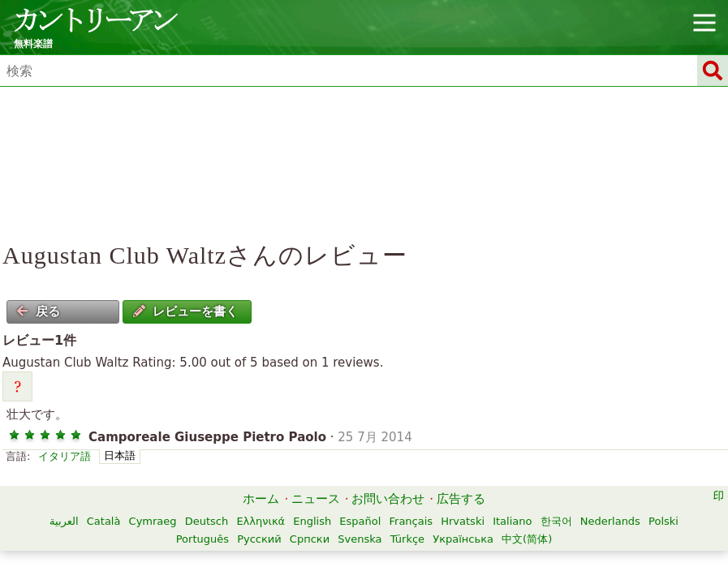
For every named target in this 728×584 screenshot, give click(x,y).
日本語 (120, 455)
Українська (463, 539)
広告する (461, 499)
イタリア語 (65, 456)
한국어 (556, 521)
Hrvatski (463, 521)
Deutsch (207, 521)
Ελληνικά (261, 521)
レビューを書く (185, 311)
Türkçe (407, 539)
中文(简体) (527, 539)
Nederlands (610, 521)
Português (202, 539)
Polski (663, 521)
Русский (259, 539)
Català (104, 521)
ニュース (316, 499)
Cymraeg (153, 521)
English (312, 521)
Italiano (512, 521)
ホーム (261, 499)
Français (411, 521)
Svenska (360, 539)
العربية (64, 521)
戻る (38, 311)
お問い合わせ (388, 499)
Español (360, 521)
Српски (310, 539)
